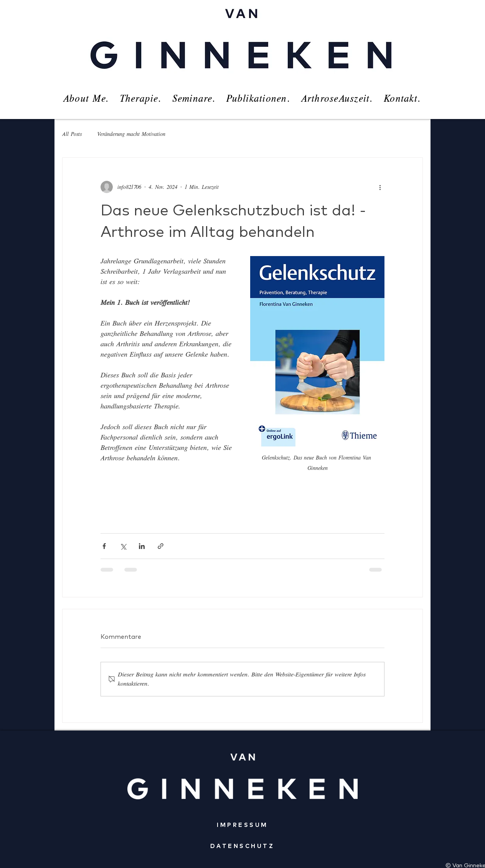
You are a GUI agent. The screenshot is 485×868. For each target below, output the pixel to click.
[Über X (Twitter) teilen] (123, 546)
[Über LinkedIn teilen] (142, 546)
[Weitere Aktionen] (380, 187)
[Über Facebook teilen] (104, 546)
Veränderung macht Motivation (131, 134)
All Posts (72, 134)
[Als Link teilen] (161, 546)
